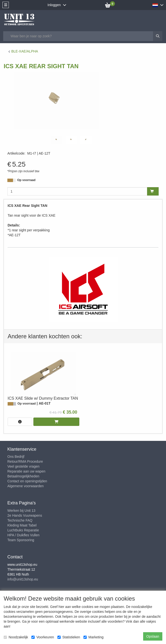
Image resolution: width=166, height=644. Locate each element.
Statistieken (69, 637)
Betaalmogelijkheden (23, 476)
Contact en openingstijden (27, 481)
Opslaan (153, 636)
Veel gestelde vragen (23, 466)
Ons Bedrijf (16, 457)
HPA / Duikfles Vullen (23, 535)
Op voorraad (26, 180)
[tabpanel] (56, 140)
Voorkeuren (43, 637)
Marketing (93, 637)
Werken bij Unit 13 (21, 511)
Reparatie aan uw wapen (26, 471)
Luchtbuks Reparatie (23, 530)
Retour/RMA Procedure (25, 461)
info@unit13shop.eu (23, 579)
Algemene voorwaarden (26, 486)
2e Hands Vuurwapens (25, 515)
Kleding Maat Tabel (22, 525)
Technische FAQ (20, 520)
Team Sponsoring (21, 540)
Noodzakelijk (16, 637)
